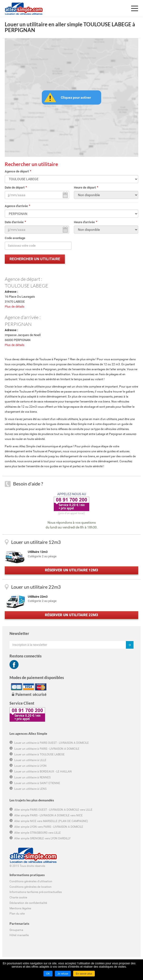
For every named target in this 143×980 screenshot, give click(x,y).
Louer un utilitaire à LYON (30, 766)
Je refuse (63, 974)
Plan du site (17, 914)
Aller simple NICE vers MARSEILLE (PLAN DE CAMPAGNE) (51, 821)
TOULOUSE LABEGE (26, 286)
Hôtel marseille (19, 935)
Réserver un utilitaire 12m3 (71, 570)
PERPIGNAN (18, 324)
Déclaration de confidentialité (28, 903)
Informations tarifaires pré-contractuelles (36, 892)
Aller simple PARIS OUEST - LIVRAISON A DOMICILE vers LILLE (53, 810)
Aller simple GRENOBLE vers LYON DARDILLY (42, 838)
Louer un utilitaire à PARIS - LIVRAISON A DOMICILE (47, 749)
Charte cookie (18, 897)
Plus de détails (15, 307)
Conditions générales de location (31, 887)
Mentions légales (20, 908)
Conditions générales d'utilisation (31, 881)
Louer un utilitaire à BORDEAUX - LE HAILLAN (43, 772)
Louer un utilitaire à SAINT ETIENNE (37, 783)
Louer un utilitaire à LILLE (30, 760)
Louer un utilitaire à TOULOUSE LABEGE (39, 754)
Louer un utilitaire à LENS (30, 789)
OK (48, 974)
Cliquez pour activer (76, 97)
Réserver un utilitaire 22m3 (71, 615)
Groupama (16, 930)
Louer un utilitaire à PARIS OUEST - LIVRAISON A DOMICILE (52, 743)
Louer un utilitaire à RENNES (32, 777)
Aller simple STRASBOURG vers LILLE (38, 833)
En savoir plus (84, 974)
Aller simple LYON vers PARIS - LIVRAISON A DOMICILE (49, 827)
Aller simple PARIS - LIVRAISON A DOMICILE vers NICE (48, 815)
